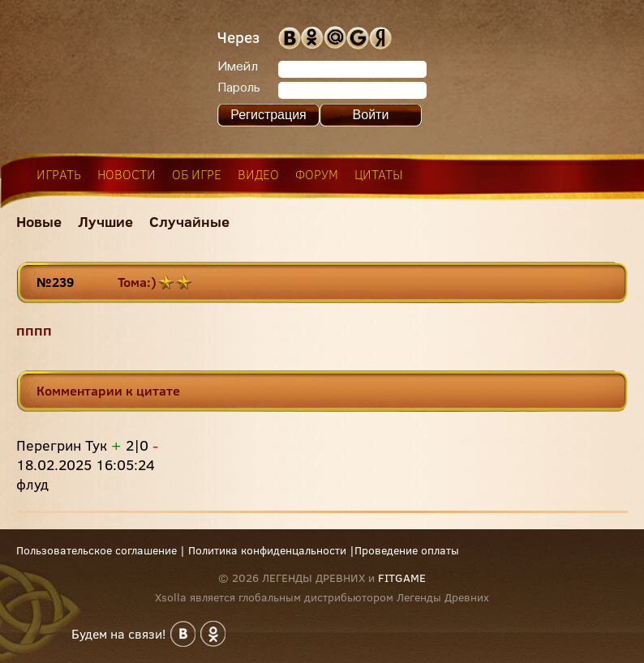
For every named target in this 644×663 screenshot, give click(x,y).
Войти (371, 115)
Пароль (239, 88)
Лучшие (105, 222)
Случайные (189, 222)
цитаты (379, 174)
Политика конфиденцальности (267, 550)
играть (59, 174)
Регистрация (268, 115)
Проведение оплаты (407, 550)
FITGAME (402, 578)
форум (317, 174)
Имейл (238, 67)
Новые (39, 222)
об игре (197, 174)
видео (258, 174)
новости (127, 174)
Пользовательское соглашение (97, 550)
